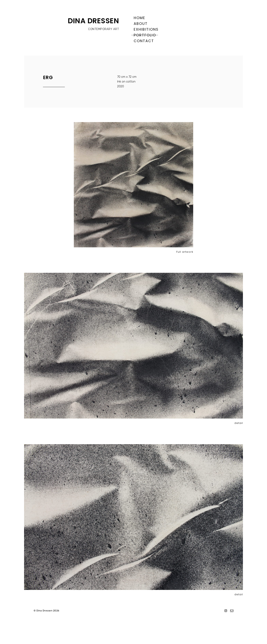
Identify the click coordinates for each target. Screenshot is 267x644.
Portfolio (145, 35)
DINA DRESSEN (93, 21)
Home (139, 18)
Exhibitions (146, 29)
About (141, 24)
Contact (144, 41)
